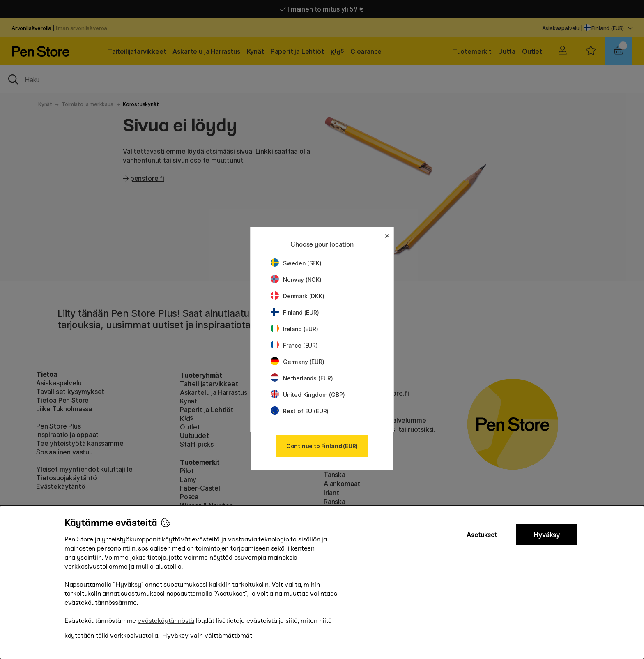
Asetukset (482, 535)
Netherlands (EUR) (302, 378)
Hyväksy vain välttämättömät (207, 635)
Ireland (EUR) (294, 329)
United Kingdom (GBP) (308, 395)
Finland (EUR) (295, 312)
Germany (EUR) (298, 362)
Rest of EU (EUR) (300, 411)
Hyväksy (547, 535)
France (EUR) (294, 345)
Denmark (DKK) (298, 296)
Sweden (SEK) (296, 263)
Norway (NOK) (296, 280)
